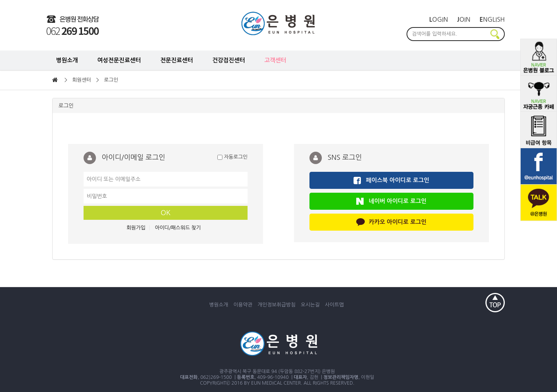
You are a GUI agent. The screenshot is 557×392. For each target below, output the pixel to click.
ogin (439, 19)
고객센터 (275, 60)
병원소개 (67, 60)
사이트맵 (334, 305)
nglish (492, 19)
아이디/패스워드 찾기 (178, 228)
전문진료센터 (177, 60)
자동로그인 (232, 157)
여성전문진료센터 (119, 60)
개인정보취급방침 (277, 305)
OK (166, 213)
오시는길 (310, 305)
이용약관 (243, 305)
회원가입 (136, 228)
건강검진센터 (229, 60)
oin (464, 19)
